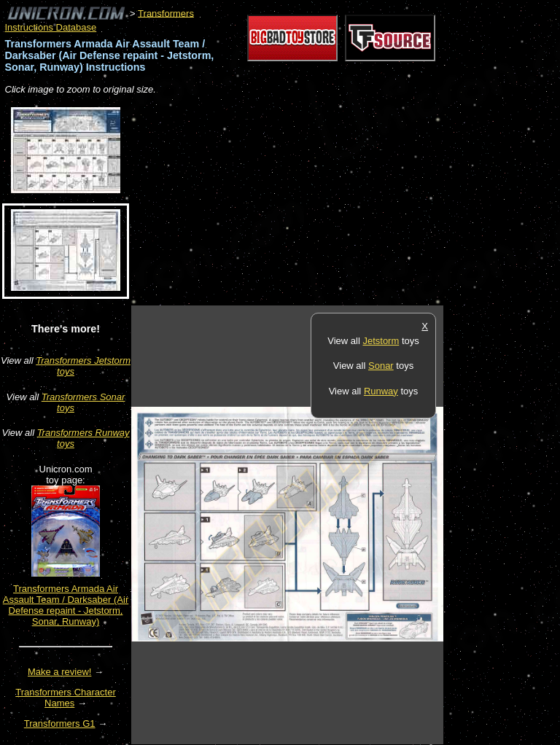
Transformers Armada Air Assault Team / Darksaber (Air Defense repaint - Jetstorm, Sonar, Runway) (66, 605)
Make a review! (59, 672)
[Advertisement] (302, 201)
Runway (381, 391)
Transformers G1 (60, 723)
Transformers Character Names (66, 698)
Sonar (381, 366)
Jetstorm (381, 341)
